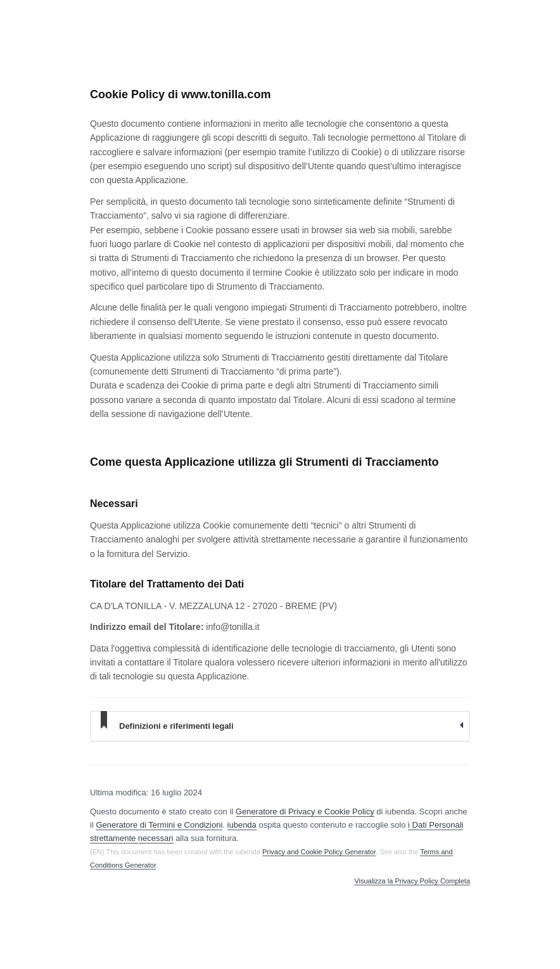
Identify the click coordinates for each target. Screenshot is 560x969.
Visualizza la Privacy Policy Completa (412, 881)
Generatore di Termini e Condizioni (159, 825)
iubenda (242, 825)
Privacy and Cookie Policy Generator (319, 852)
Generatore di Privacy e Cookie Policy (305, 812)
